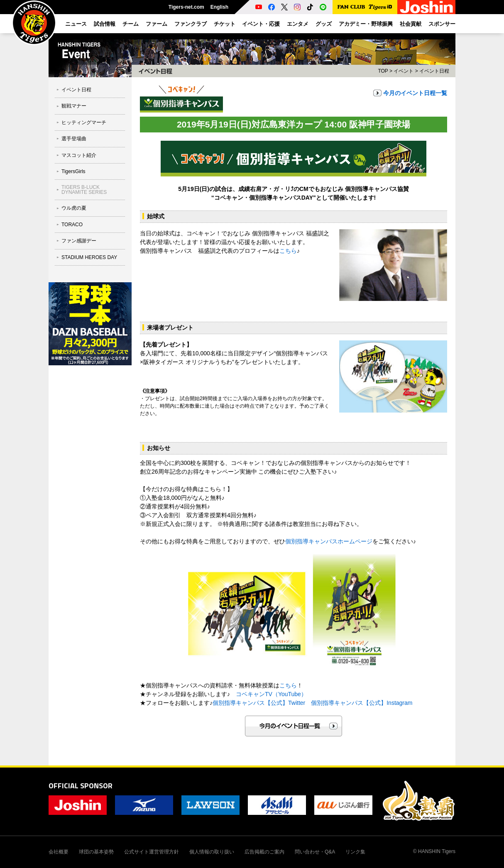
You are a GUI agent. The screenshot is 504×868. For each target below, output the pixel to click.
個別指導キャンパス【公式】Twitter (259, 703)
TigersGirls (73, 171)
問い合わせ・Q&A (315, 852)
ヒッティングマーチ (84, 122)
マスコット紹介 (79, 155)
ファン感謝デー (79, 241)
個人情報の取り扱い (212, 852)
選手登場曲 (74, 139)
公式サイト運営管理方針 (152, 852)
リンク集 (355, 852)
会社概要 (59, 852)
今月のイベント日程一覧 (415, 93)
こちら (288, 251)
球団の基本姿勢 (96, 852)
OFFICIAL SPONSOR (81, 786)
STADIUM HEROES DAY (89, 257)
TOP (383, 71)
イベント (404, 71)
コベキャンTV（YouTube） (271, 694)
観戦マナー (74, 106)
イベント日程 (76, 90)
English (219, 7)
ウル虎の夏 (74, 208)
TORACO (72, 225)
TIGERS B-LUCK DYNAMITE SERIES (84, 190)
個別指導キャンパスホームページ (329, 541)
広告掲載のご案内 (264, 852)
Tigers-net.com (186, 7)
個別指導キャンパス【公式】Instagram (362, 703)
